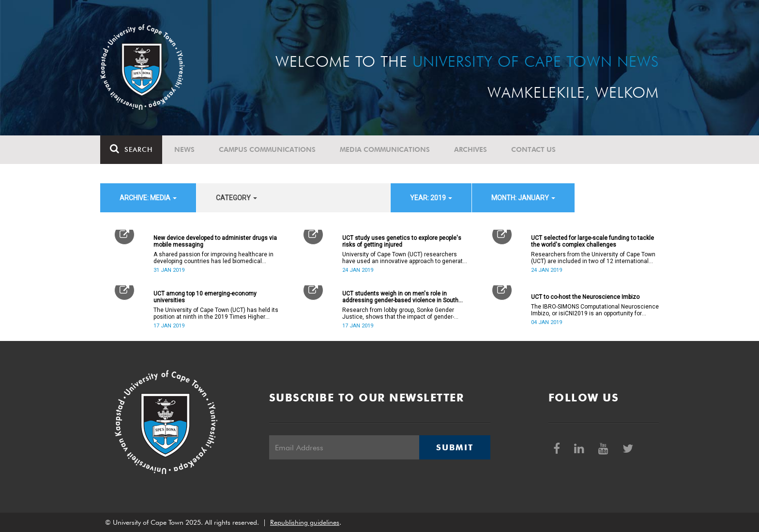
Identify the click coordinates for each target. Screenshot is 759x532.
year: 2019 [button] (431, 198)
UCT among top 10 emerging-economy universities (205, 297)
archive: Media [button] (148, 198)
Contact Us (533, 149)
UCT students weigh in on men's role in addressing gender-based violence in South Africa (400, 297)
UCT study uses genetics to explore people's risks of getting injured (402, 241)
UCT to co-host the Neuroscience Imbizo (585, 297)
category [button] (236, 198)
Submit (455, 447)
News (184, 149)
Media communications (385, 149)
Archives (471, 149)
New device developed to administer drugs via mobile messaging (215, 241)
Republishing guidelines (305, 522)
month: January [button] (523, 198)
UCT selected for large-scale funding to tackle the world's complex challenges (592, 241)
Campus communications (267, 149)
